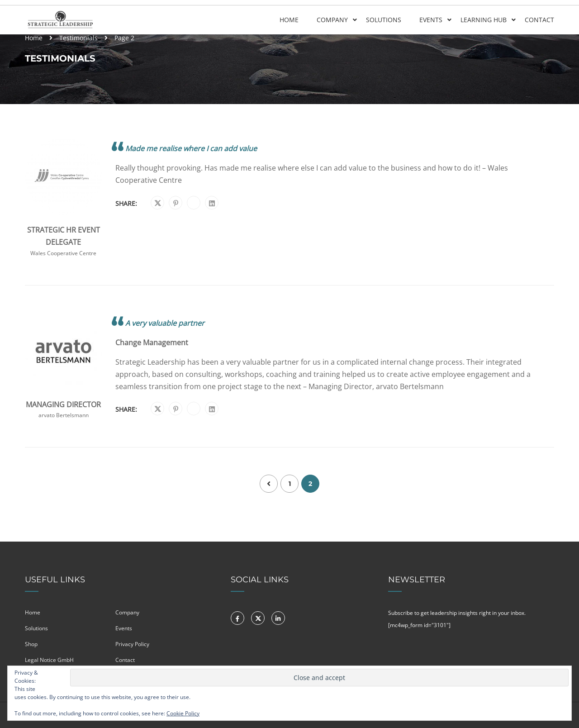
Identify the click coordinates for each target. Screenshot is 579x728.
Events (431, 20)
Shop (31, 644)
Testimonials (78, 38)
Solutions (384, 20)
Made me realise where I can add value (191, 148)
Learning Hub (484, 20)
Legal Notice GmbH (49, 660)
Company (332, 20)
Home (289, 20)
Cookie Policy (183, 713)
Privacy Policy (132, 644)
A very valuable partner (165, 323)
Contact (539, 20)
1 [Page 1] (290, 484)
